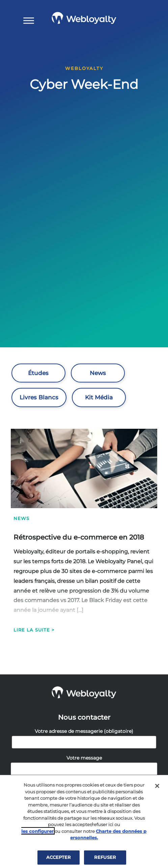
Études (38, 373)
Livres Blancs (39, 397)
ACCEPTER (59, 859)
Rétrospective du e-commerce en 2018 (79, 537)
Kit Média (99, 397)
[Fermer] (157, 788)
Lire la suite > (34, 630)
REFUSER (105, 859)
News (98, 373)
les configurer (37, 833)
